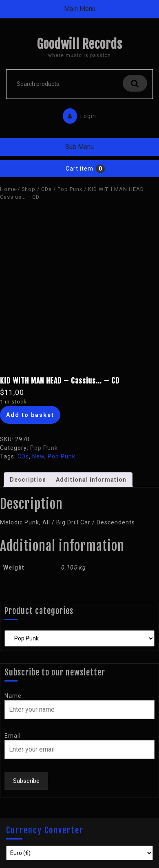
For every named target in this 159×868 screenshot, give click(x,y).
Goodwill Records (79, 44)
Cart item (79, 169)
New (38, 456)
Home (8, 189)
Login (77, 114)
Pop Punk (70, 189)
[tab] (28, 480)
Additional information (91, 480)
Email (13, 736)
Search (135, 83)
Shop (29, 189)
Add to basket (30, 415)
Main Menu (80, 9)
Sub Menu (79, 147)
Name (13, 696)
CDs (46, 189)
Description (28, 480)
